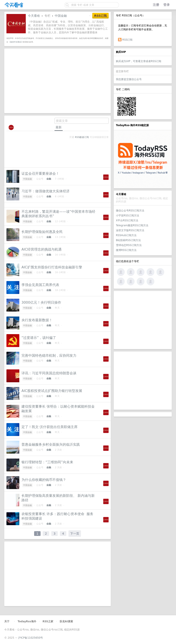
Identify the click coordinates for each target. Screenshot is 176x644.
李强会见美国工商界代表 (40, 285)
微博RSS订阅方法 (126, 250)
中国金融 (61, 16)
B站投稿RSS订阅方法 (128, 240)
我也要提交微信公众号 (129, 79)
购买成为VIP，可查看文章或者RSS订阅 (139, 61)
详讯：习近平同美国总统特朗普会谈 (49, 373)
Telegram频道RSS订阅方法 (132, 225)
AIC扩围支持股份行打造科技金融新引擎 (52, 267)
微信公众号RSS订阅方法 (130, 211)
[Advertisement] (143, 320)
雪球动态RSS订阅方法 (129, 245)
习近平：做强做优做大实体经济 (46, 191)
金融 (49, 179)
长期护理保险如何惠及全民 (42, 232)
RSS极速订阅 (82, 137)
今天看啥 (34, 16)
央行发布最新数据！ (37, 320)
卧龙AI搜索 (66, 621)
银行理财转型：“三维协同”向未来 (47, 462)
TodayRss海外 (27, 621)
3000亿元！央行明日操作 (41, 302)
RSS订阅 (127, 40)
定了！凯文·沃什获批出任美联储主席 (49, 427)
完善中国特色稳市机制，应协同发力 (49, 356)
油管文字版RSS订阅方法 (130, 230)
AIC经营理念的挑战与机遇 (42, 249)
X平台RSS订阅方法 (127, 220)
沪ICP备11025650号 (30, 638)
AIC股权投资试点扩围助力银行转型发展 (52, 391)
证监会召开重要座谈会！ (40, 174)
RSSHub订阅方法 (126, 235)
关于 (7, 621)
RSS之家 (48, 621)
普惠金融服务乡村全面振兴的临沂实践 (51, 444)
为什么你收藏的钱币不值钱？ (44, 480)
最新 (59, 127)
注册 (156, 5)
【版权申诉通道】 (16, 42)
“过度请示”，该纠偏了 (39, 338)
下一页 (75, 534)
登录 (167, 5)
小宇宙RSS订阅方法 (127, 216)
